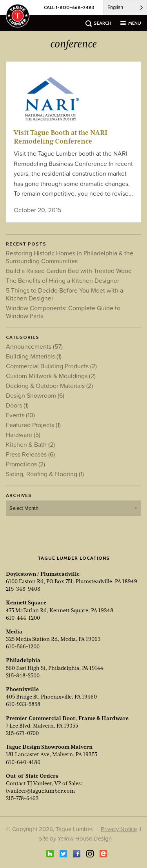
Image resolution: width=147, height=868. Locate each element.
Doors (17, 405)
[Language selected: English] (125, 8)
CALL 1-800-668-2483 (69, 7)
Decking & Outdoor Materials (49, 386)
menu (135, 23)
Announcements (34, 346)
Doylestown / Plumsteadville (43, 574)
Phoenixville (22, 689)
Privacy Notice (119, 829)
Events (20, 415)
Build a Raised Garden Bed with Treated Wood (69, 271)
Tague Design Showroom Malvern (49, 747)
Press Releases (30, 454)
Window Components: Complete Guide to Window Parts (63, 312)
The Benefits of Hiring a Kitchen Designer (63, 280)
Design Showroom (35, 395)
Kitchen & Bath (30, 444)
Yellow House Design (85, 838)
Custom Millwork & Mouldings (51, 376)
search (102, 23)
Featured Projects (33, 425)
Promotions (25, 464)
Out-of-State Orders (32, 776)
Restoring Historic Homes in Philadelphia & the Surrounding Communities (70, 257)
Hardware (23, 435)
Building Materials (34, 356)
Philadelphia (23, 660)
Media (14, 631)
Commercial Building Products (51, 366)
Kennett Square (26, 602)
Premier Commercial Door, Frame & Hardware (67, 718)
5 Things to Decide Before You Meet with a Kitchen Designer (64, 294)
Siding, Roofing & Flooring (45, 474)
